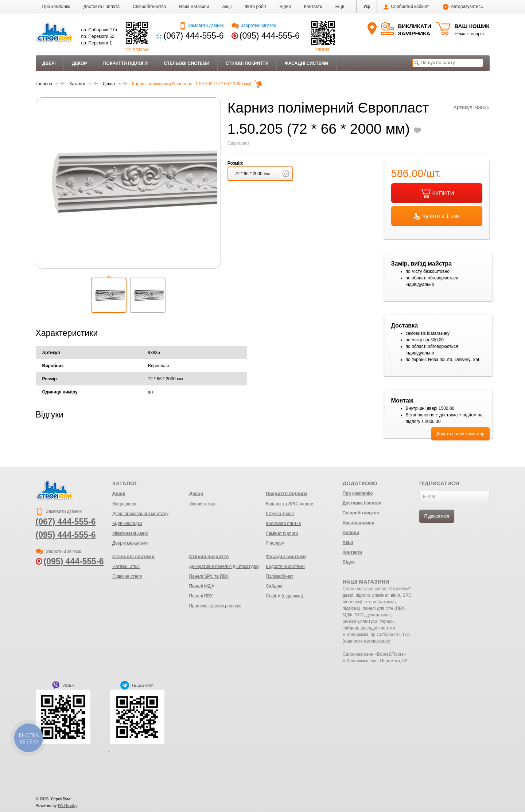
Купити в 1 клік (437, 216)
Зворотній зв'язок (254, 26)
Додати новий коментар (460, 434)
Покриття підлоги (125, 63)
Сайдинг (274, 586)
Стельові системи (187, 63)
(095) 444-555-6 (270, 36)
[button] (340, 7)
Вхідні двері (124, 504)
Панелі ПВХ (201, 596)
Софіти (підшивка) (284, 596)
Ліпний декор (202, 504)
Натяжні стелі (126, 566)
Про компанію (56, 7)
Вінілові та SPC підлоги (290, 504)
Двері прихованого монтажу (140, 514)
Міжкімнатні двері (130, 533)
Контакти (313, 7)
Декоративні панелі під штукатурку (224, 566)
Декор (79, 63)
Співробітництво (149, 7)
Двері (49, 63)
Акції (227, 7)
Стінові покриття (247, 63)
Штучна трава (280, 514)
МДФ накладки (127, 523)
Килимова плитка (283, 523)
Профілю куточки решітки (215, 606)
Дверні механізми (130, 543)
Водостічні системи (285, 566)
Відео (285, 7)
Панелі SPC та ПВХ (209, 576)
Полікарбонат (280, 576)
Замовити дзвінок (201, 26)
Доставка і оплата (102, 7)
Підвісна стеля (127, 576)
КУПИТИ (437, 193)
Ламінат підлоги (282, 533)
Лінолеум (275, 543)
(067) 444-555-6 (194, 36)
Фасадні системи (306, 63)
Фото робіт (256, 7)
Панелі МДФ (201, 586)
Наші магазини (194, 7)
